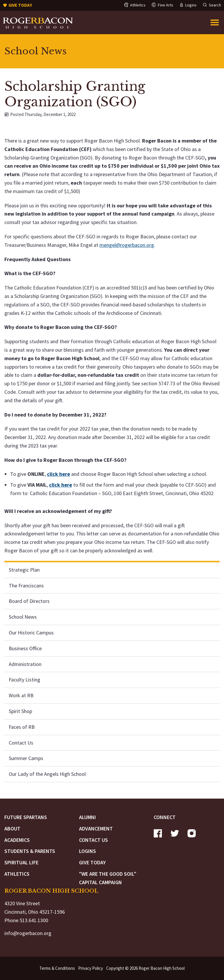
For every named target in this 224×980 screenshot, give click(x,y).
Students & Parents (30, 851)
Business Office (25, 648)
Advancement (96, 829)
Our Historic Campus (31, 633)
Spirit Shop (20, 711)
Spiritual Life (21, 862)
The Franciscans (26, 586)
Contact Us (21, 743)
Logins (87, 851)
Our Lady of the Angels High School (47, 774)
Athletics (17, 874)
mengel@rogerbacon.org (127, 245)
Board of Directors (29, 601)
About (12, 829)
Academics (17, 840)
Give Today (92, 862)
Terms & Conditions (57, 968)
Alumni (87, 817)
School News (23, 617)
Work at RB (21, 695)
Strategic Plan (24, 570)
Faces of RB (22, 727)
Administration (25, 664)
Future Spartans (26, 817)
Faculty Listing (24, 680)
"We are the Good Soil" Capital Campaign (108, 878)
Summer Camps (26, 758)
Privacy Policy (91, 968)
